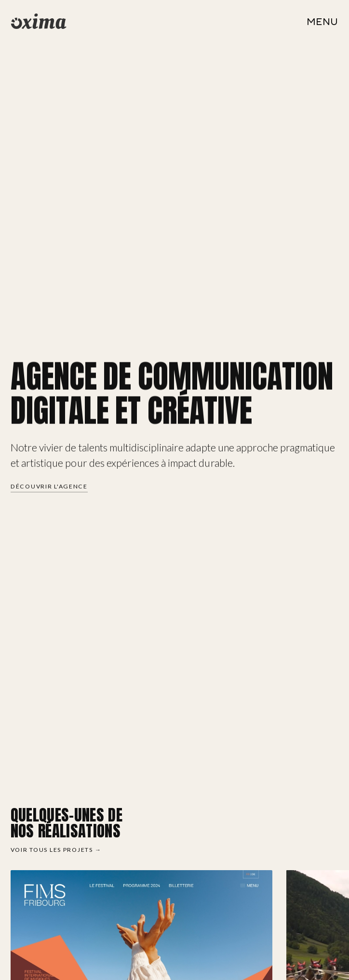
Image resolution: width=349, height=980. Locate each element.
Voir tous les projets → (56, 850)
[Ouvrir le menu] (323, 21)
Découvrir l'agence (49, 487)
